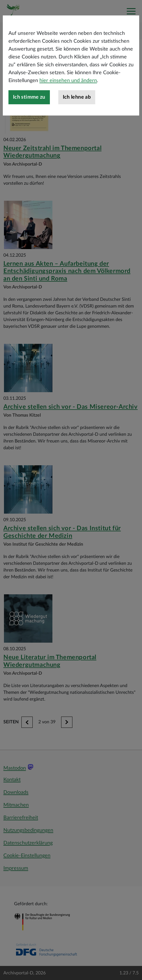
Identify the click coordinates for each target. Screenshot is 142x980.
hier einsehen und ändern (68, 100)
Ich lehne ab (77, 117)
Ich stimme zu (29, 117)
